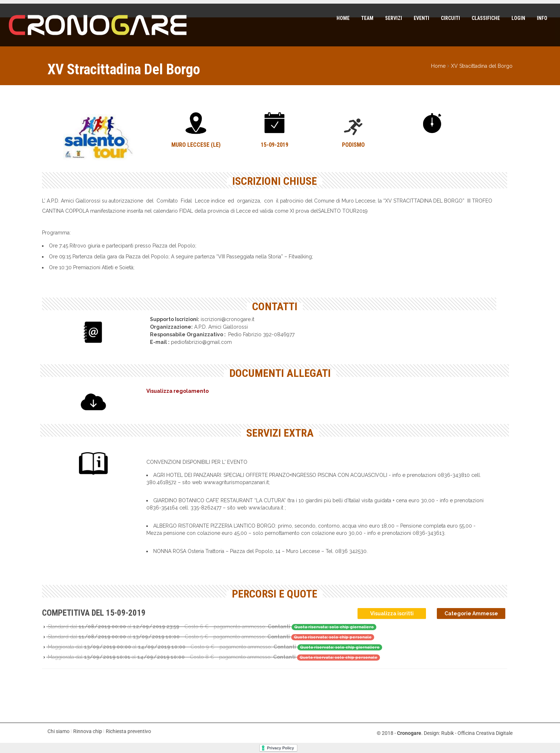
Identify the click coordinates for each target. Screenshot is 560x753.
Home (343, 18)
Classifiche (485, 18)
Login (518, 18)
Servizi (393, 18)
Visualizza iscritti (392, 613)
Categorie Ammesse (471, 613)
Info (542, 18)
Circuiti (450, 18)
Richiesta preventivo (128, 731)
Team (367, 18)
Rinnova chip (88, 731)
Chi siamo (58, 731)
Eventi (421, 18)
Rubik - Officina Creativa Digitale (477, 733)
